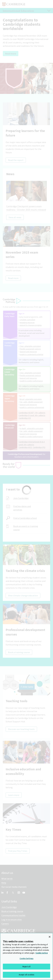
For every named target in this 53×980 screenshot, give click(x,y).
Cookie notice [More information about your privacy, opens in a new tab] (42, 953)
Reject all (26, 967)
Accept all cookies (26, 975)
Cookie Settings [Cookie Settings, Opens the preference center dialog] (27, 959)
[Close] (50, 937)
